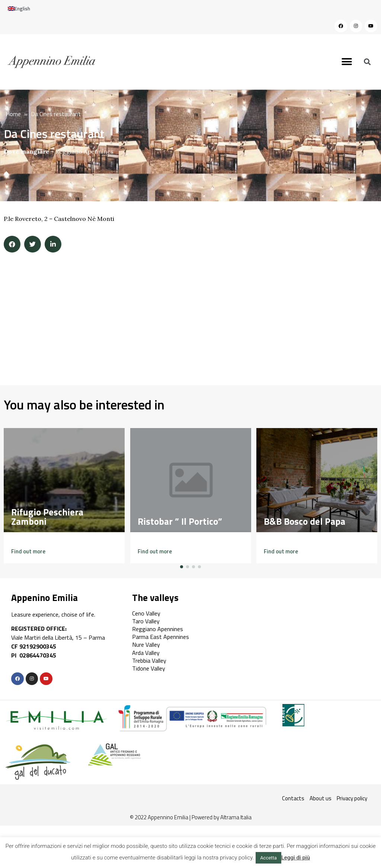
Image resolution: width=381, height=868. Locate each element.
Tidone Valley (149, 668)
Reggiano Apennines (84, 151)
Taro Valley (146, 621)
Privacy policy (352, 798)
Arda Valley (146, 653)
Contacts (293, 798)
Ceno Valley (146, 613)
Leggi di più (296, 858)
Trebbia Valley (149, 660)
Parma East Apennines (161, 637)
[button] (347, 62)
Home (13, 114)
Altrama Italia (236, 817)
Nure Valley (146, 644)
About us (321, 798)
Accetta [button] (268, 858)
